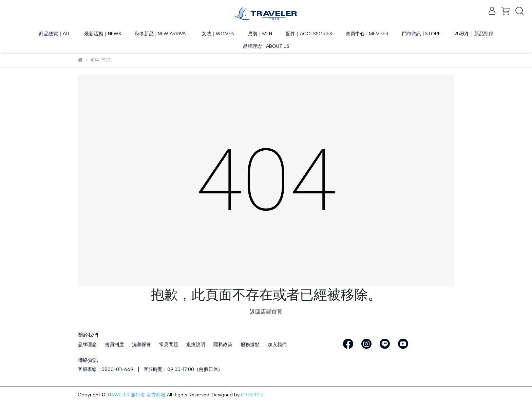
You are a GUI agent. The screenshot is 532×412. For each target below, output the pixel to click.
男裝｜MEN (260, 34)
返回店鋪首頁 (266, 312)
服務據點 (250, 345)
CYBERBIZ (252, 395)
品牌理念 (87, 345)
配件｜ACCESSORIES (309, 34)
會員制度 (114, 345)
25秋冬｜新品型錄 (474, 34)
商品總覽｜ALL (55, 34)
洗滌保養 (141, 345)
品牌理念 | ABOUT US (266, 46)
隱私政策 (223, 345)
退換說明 (196, 345)
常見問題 (169, 345)
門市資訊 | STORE (421, 34)
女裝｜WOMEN (218, 34)
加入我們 (277, 345)
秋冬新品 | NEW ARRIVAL (161, 34)
